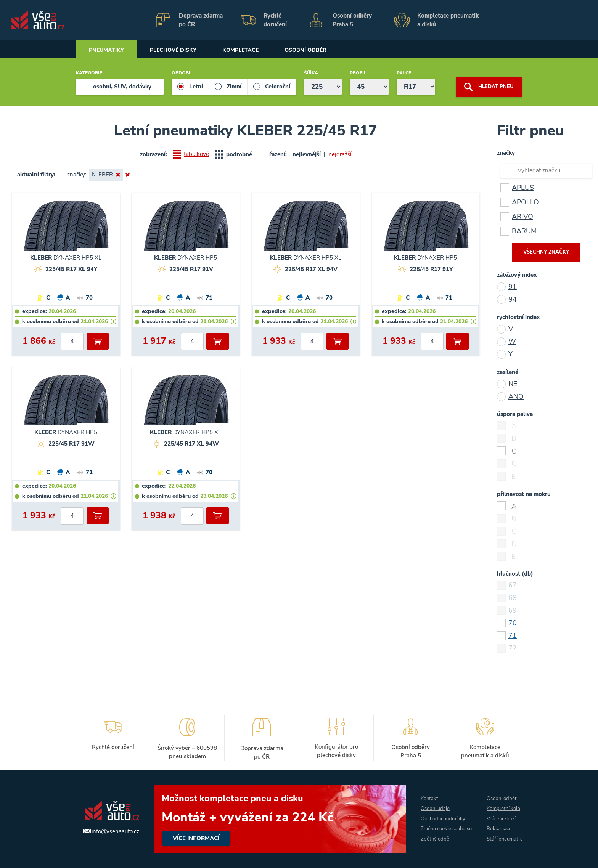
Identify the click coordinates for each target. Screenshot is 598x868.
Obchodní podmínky (440, 814)
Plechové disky (182, 50)
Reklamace (498, 824)
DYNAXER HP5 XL (66, 258)
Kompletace (256, 50)
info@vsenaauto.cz (111, 831)
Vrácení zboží (501, 814)
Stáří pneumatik (498, 839)
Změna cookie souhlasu (433, 829)
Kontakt (426, 793)
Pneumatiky (109, 50)
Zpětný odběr (432, 845)
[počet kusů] (72, 341)
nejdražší (340, 154)
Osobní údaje (432, 803)
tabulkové (197, 154)
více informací (276, 819)
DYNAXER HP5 (186, 258)
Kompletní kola (503, 803)
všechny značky (546, 253)
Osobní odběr (327, 50)
